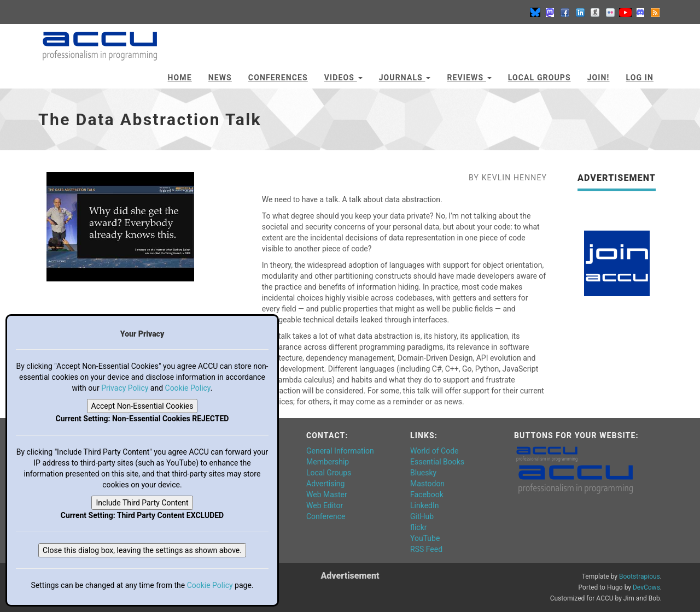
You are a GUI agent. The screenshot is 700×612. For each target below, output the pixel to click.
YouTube (425, 538)
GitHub (422, 516)
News (220, 78)
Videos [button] (343, 78)
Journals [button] (405, 78)
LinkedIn (425, 505)
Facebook (427, 495)
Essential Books (437, 462)
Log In (640, 78)
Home (180, 78)
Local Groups (539, 78)
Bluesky (423, 473)
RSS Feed (426, 549)
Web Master (327, 495)
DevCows (646, 587)
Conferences (278, 78)
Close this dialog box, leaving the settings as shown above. (142, 550)
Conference (326, 516)
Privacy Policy (125, 388)
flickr (419, 527)
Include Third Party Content (142, 503)
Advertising (325, 484)
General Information (340, 451)
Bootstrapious (640, 576)
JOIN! (599, 78)
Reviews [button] (469, 78)
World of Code (434, 451)
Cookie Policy (188, 388)
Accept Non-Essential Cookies (142, 406)
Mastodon (427, 484)
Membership (328, 462)
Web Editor (325, 505)
